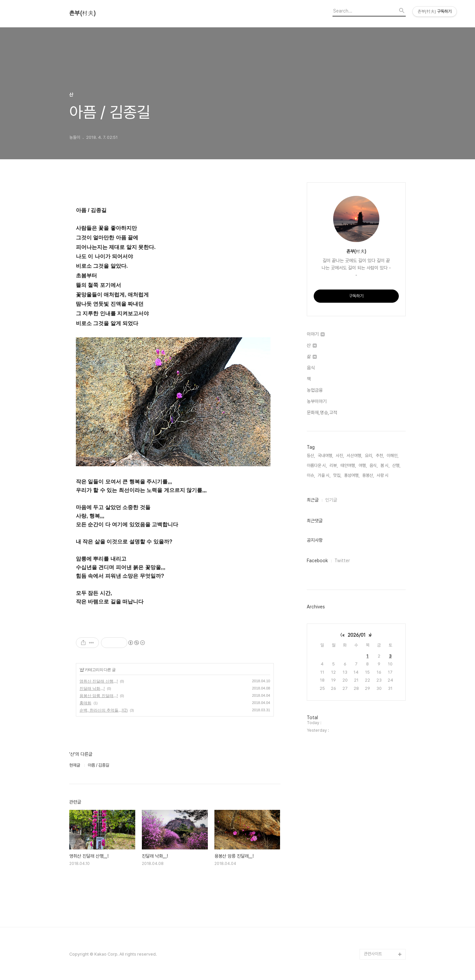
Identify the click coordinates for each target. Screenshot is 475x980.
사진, (340, 456)
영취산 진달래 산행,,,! (99, 681)
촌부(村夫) (82, 13)
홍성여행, (352, 475)
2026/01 (357, 635)
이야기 (316, 334)
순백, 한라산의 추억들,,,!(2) (104, 710)
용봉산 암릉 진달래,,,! (99, 696)
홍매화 (85, 703)
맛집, (337, 475)
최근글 (313, 500)
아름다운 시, (317, 465)
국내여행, (325, 456)
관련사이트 (373, 954)
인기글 (331, 500)
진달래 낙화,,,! (92, 689)
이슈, (311, 475)
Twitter (342, 561)
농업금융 (315, 390)
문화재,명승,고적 (322, 413)
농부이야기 (317, 401)
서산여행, (354, 456)
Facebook (317, 561)
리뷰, (334, 465)
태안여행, (348, 465)
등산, (311, 456)
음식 (311, 368)
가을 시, (324, 475)
